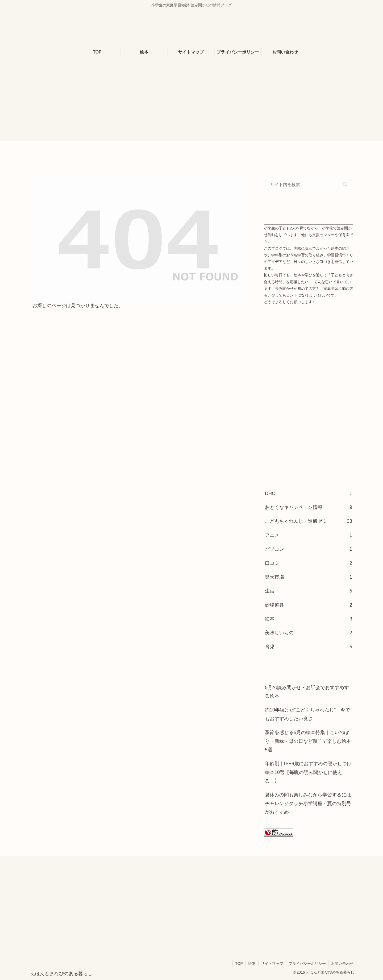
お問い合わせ (342, 963)
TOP (238, 963)
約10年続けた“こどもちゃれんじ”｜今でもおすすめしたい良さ (307, 714)
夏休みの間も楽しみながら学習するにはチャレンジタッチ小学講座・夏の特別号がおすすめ (308, 803)
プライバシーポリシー (307, 963)
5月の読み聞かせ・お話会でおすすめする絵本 (307, 692)
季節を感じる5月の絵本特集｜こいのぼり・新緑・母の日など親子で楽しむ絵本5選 (308, 741)
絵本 (251, 963)
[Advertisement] (191, 104)
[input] (309, 184)
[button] (345, 184)
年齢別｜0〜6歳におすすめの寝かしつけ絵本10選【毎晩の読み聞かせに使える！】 (308, 772)
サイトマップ (272, 963)
